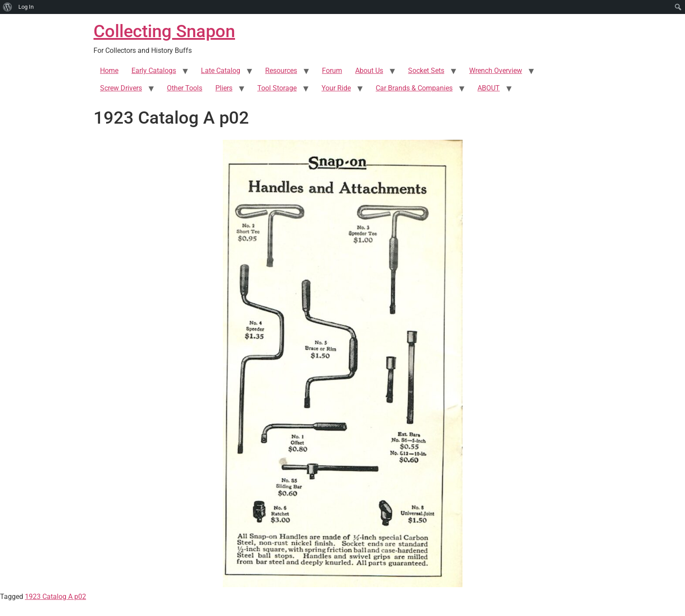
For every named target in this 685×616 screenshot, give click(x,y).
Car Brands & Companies (414, 88)
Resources (281, 71)
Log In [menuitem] (26, 7)
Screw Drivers (121, 88)
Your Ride (336, 88)
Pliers (224, 88)
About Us (369, 71)
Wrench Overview (496, 71)
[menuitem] (8, 7)
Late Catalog (221, 71)
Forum (332, 71)
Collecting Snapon (164, 31)
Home (109, 71)
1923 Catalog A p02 (55, 597)
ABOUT (489, 88)
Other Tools (185, 88)
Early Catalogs (154, 71)
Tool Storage (277, 88)
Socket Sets (426, 71)
